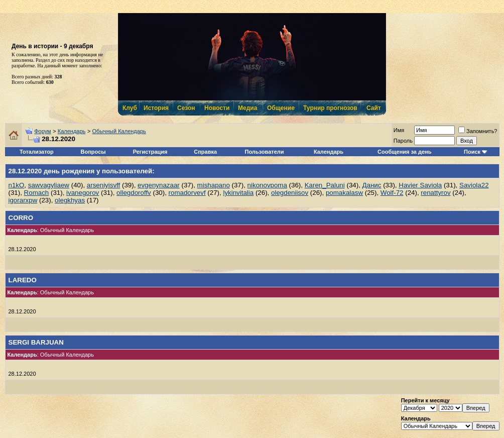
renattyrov (435, 193)
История (156, 108)
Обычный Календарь (119, 131)
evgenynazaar (159, 185)
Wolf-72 (392, 193)
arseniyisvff (103, 185)
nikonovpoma (267, 185)
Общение (280, 108)
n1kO (17, 185)
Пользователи (265, 152)
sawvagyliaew (49, 185)
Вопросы (93, 152)
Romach (37, 193)
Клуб (130, 108)
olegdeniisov (290, 193)
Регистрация (150, 152)
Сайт (374, 108)
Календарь (72, 131)
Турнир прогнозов (329, 108)
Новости (216, 108)
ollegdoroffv (134, 193)
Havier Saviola (420, 185)
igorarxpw (23, 200)
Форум (42, 131)
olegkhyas (70, 200)
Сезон (186, 108)
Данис (372, 185)
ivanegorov (83, 193)
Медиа (247, 108)
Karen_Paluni (325, 185)
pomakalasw (344, 193)
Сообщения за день (404, 152)
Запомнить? (478, 131)
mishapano (214, 185)
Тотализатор (37, 152)
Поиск (472, 152)
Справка (205, 152)
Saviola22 (474, 185)
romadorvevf (187, 193)
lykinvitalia (238, 193)
